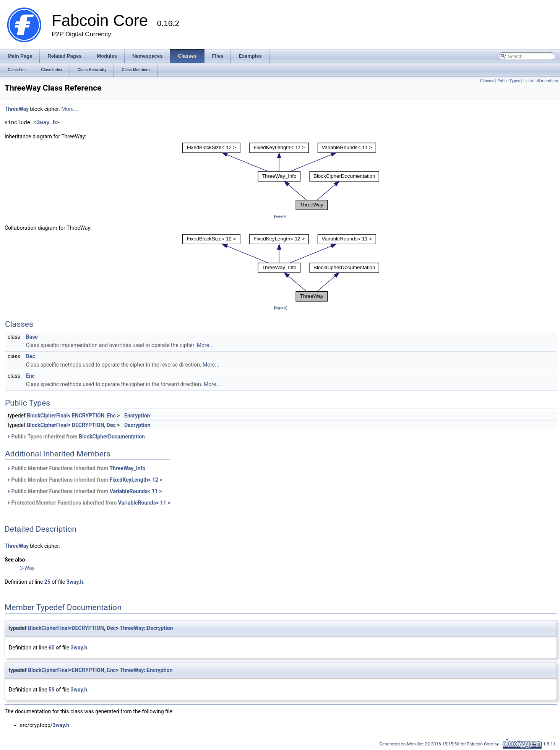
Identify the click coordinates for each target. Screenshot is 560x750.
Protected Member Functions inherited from (88, 503)
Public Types (509, 81)
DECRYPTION (88, 425)
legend (281, 216)
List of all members (541, 81)
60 (52, 648)
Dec (31, 356)
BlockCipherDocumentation (112, 437)
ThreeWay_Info (127, 468)
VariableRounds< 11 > (136, 491)
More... (70, 109)
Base (32, 337)
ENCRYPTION (88, 416)
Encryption (137, 416)
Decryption (137, 425)
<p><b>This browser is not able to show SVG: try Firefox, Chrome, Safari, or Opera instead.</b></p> (281, 176)
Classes (487, 81)
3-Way (27, 568)
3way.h (46, 123)
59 (52, 690)
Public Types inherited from (76, 437)
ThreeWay (17, 109)
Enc (30, 376)
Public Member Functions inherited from (76, 468)
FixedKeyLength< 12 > (136, 480)
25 (47, 582)
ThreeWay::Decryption (146, 628)
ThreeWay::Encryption (146, 670)
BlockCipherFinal (47, 416)
